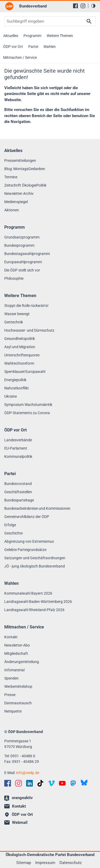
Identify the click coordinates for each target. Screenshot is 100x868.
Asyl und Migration (20, 347)
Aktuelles (11, 36)
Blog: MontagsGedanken (25, 169)
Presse (10, 695)
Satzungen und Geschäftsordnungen (35, 558)
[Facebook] (75, 6)
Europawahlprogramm (23, 262)
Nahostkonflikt (17, 388)
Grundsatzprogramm (22, 237)
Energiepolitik (15, 380)
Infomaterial (14, 670)
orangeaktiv (19, 798)
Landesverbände (18, 440)
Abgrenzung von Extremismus (29, 541)
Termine (11, 177)
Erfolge (10, 525)
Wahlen (50, 47)
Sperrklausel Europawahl (25, 372)
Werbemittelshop (18, 686)
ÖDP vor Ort (13, 47)
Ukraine (11, 396)
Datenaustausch (18, 703)
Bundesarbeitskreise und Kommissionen (37, 508)
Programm (32, 36)
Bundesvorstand (18, 484)
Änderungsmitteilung (22, 662)
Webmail (16, 822)
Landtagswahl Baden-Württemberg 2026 (38, 602)
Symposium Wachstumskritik (28, 405)
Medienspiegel (16, 202)
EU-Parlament (16, 448)
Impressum (45, 863)
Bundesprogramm (19, 245)
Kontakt (11, 637)
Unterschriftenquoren (22, 355)
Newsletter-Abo (17, 645)
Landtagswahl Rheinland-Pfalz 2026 (34, 610)
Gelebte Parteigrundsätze (25, 550)
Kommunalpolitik (18, 456)
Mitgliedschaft (16, 653)
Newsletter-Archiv (19, 194)
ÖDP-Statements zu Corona (27, 413)
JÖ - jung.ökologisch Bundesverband (35, 566)
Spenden (11, 678)
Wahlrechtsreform (19, 363)
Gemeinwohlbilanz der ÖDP (27, 517)
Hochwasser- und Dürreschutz (29, 330)
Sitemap (24, 863)
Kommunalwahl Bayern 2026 (28, 593)
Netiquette (13, 711)
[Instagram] (83, 6)
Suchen (89, 21)
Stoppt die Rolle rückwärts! (26, 306)
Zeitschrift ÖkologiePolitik (25, 185)
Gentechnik (14, 322)
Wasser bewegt (17, 314)
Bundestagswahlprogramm (27, 254)
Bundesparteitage (19, 500)
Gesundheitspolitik (20, 339)
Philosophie (14, 278)
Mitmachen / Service (20, 57)
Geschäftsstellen (18, 492)
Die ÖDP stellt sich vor (22, 270)
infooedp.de (28, 773)
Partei (33, 47)
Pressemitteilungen (20, 161)
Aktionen (12, 210)
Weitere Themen (60, 36)
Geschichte (13, 533)
